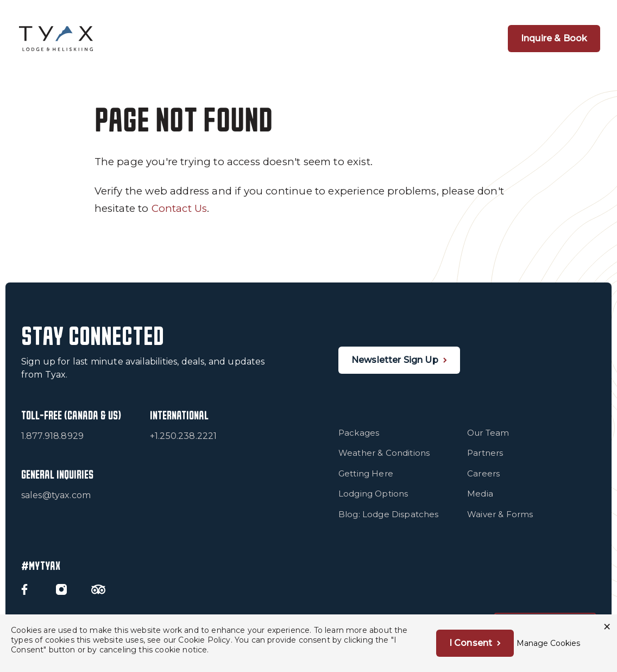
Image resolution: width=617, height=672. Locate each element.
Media (480, 494)
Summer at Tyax (412, 38)
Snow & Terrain (325, 38)
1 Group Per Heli (238, 38)
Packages (359, 433)
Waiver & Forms (500, 514)
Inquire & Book (554, 38)
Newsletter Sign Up (395, 360)
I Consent (471, 643)
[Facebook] (24, 589)
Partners (485, 453)
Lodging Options (373, 494)
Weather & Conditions (384, 453)
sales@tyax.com (56, 495)
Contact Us (180, 208)
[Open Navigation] (469, 39)
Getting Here (366, 473)
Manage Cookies (548, 643)
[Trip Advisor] (98, 589)
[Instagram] (61, 589)
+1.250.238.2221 (184, 436)
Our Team (488, 433)
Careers (483, 473)
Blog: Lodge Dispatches (389, 514)
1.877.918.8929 (52, 436)
